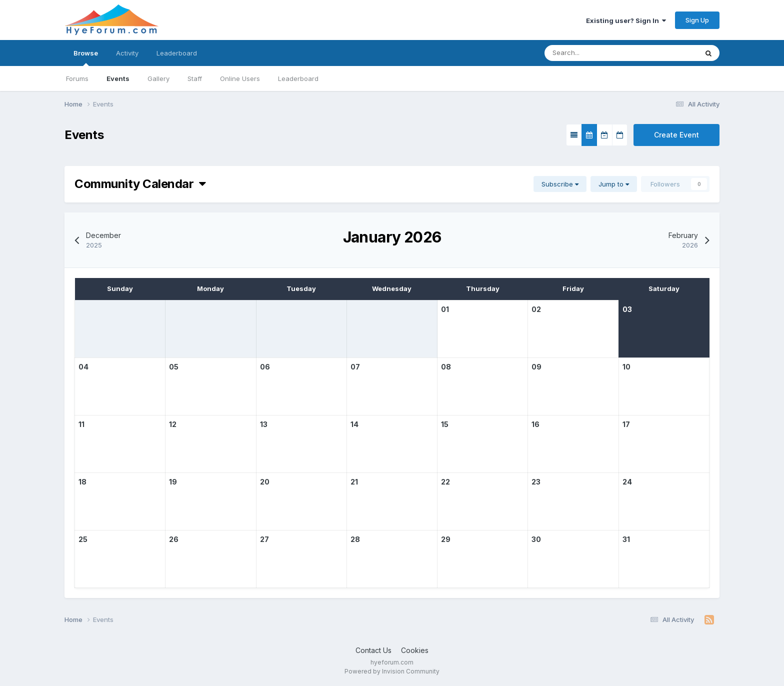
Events (118, 78)
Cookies (415, 650)
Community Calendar (140, 184)
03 (627, 309)
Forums (77, 78)
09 (536, 367)
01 (445, 309)
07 (355, 367)
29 (446, 539)
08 (446, 367)
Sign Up (697, 20)
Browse (86, 57)
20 (265, 482)
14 (354, 424)
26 (174, 539)
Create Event (676, 135)
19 (173, 482)
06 (265, 367)
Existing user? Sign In (626, 20)
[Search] (591, 53)
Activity (127, 53)
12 (173, 424)
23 (536, 482)
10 (626, 367)
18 (82, 482)
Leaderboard (298, 78)
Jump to (614, 184)
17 (626, 424)
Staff (195, 78)
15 (445, 424)
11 (81, 424)
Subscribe (560, 184)
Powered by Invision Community (392, 671)
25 (83, 539)
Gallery (158, 78)
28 (355, 539)
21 (354, 482)
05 (174, 367)
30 (536, 539)
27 (264, 539)
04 (83, 367)
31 (626, 539)
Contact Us (373, 650)
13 (264, 424)
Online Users (240, 78)
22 (445, 482)
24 (627, 482)
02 (536, 309)
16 (535, 424)
